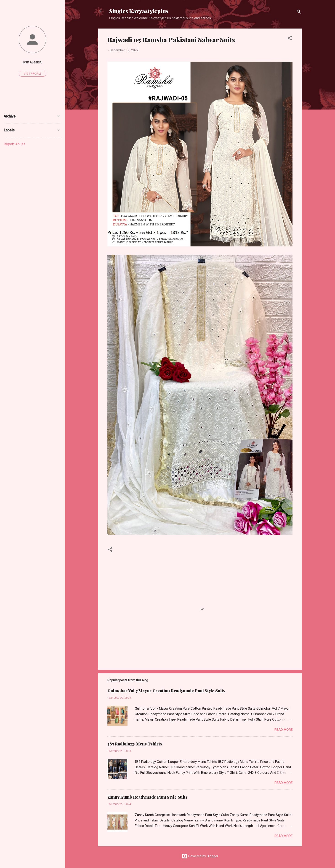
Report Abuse (15, 144)
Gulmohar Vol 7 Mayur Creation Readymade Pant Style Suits (166, 691)
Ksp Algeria (32, 62)
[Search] (299, 12)
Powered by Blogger (200, 856)
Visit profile (33, 74)
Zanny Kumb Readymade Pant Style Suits (147, 797)
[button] (290, 39)
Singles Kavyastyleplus (139, 11)
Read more (283, 730)
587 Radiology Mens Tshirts (135, 744)
